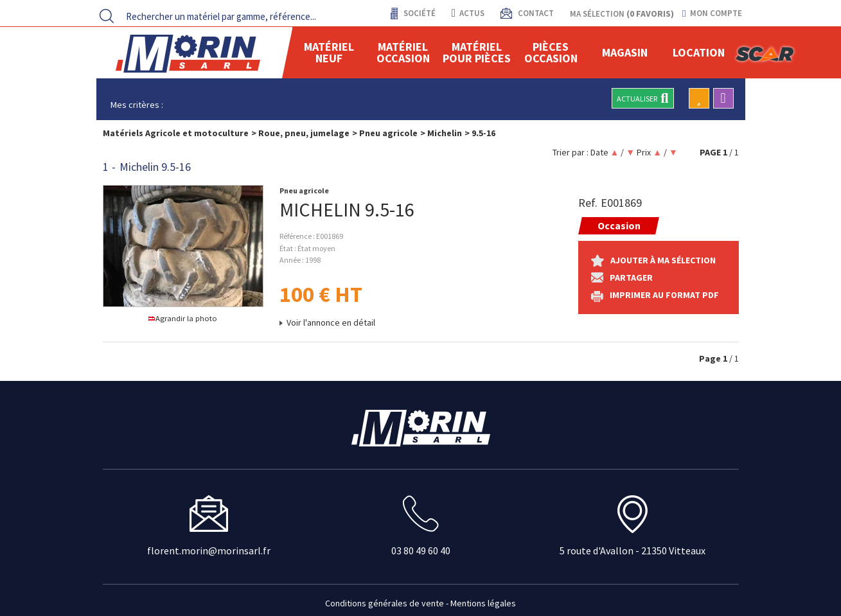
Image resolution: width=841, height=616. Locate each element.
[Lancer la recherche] (107, 16)
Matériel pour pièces (477, 52)
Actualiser (642, 98)
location (699, 52)
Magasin (625, 52)
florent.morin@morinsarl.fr (209, 550)
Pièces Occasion (551, 52)
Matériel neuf (329, 52)
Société (419, 13)
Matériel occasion (403, 52)
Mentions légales (483, 603)
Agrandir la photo (183, 318)
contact (535, 13)
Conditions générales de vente (385, 603)
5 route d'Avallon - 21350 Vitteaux (633, 550)
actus (468, 13)
